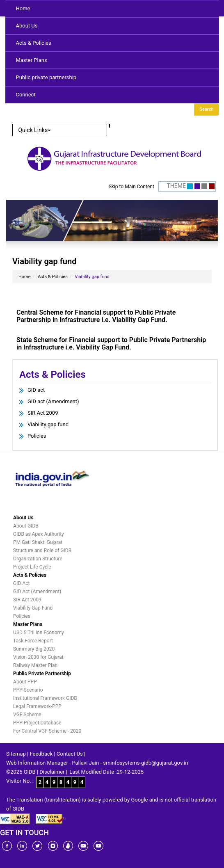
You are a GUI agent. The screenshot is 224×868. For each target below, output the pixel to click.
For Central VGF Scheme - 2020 (47, 731)
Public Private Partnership (42, 674)
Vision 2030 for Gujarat (38, 657)
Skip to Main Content (131, 187)
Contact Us (70, 754)
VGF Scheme (27, 715)
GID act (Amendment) (53, 401)
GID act (36, 390)
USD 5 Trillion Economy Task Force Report (39, 637)
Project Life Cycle (32, 567)
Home (23, 8)
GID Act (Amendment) (37, 592)
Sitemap (16, 754)
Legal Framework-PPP (37, 706)
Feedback (41, 754)
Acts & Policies (33, 43)
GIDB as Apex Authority (39, 534)
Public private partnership (46, 77)
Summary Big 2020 (34, 649)
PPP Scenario (28, 690)
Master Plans (31, 60)
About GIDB (26, 526)
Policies (37, 436)
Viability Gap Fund (33, 608)
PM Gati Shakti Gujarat (38, 542)
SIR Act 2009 (43, 413)
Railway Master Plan (35, 665)
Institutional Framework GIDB (45, 698)
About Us (26, 26)
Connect (25, 95)
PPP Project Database (37, 723)
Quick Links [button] (34, 130)
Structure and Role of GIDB (42, 550)
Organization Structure (38, 559)
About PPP (25, 682)
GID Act (21, 583)
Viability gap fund (48, 424)
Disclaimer (52, 772)
